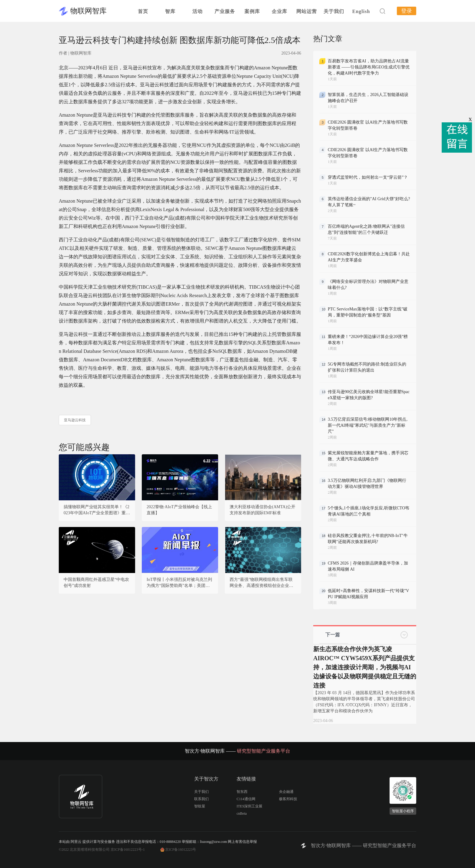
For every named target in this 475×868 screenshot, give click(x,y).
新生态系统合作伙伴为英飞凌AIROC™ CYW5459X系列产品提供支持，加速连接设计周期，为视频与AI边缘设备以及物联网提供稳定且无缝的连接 (365, 667)
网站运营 (307, 11)
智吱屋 (200, 806)
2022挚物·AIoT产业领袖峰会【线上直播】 (179, 510)
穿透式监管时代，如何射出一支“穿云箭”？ (368, 177)
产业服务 (225, 11)
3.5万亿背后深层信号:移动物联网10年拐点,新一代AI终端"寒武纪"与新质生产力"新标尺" (368, 425)
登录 (407, 11)
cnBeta (242, 813)
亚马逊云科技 (75, 420)
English (361, 11)
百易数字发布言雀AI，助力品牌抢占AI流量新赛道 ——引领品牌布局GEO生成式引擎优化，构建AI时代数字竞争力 (369, 67)
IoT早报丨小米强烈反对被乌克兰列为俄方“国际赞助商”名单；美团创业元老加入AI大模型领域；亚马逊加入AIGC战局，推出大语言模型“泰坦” (179, 583)
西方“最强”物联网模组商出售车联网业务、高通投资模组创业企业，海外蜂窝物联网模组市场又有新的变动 (261, 583)
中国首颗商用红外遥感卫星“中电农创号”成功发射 (96, 583)
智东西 (242, 792)
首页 (143, 11)
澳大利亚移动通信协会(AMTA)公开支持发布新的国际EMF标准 (262, 510)
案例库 (252, 11)
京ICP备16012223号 (181, 850)
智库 (170, 11)
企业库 (279, 11)
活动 (198, 11)
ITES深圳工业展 (249, 806)
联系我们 (201, 799)
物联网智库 (88, 11)
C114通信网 (246, 799)
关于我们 (334, 11)
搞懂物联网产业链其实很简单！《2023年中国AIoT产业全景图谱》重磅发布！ (97, 510)
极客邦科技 (288, 799)
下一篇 (333, 635)
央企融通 (286, 792)
